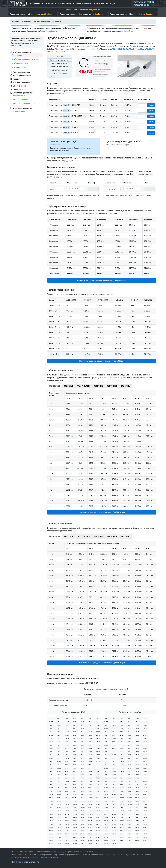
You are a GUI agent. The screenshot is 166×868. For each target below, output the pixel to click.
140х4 (122, 808)
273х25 (106, 834)
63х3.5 (129, 771)
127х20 (130, 804)
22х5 (114, 732)
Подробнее (128, 31)
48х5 (98, 758)
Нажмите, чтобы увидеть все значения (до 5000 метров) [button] (102, 280)
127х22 (137, 804)
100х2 (51, 794)
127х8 (90, 804)
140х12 (67, 811)
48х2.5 (67, 758)
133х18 (106, 808)
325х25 (114, 837)
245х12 (130, 827)
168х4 (114, 818)
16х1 (51, 725)
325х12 (75, 837)
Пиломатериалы (101, 4)
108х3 (51, 798)
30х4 (75, 742)
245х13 (137, 827)
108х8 (106, 798)
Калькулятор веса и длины (60, 60)
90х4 (98, 791)
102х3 (67, 794)
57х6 (114, 768)
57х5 (98, 768)
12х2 (59, 722)
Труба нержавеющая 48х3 (74, 712)
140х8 (145, 808)
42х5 (59, 755)
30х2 (145, 739)
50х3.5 (59, 762)
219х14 (82, 827)
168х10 (51, 821)
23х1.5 (129, 732)
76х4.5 (82, 781)
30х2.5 (51, 742)
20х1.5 (75, 729)
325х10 (67, 837)
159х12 (67, 818)
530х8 (82, 844)
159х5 (114, 814)
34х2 (98, 745)
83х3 (75, 785)
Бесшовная (17, 55)
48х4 (90, 758)
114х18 (98, 801)
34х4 (130, 745)
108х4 (67, 798)
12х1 (145, 719)
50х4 (67, 762)
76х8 (114, 781)
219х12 (67, 827)
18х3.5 (145, 725)
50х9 (90, 762)
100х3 (59, 794)
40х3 (90, 752)
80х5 (51, 785)
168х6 (130, 818)
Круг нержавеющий (21, 82)
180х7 (106, 821)
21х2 (130, 729)
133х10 (82, 808)
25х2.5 (67, 735)
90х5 (114, 791)
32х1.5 (98, 742)
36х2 (75, 748)
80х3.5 (137, 781)
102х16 (137, 794)
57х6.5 (122, 768)
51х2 (106, 762)
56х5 (137, 765)
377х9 (51, 841)
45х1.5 (82, 755)
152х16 (75, 814)
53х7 (67, 765)
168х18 (67, 821)
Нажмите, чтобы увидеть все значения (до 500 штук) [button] (102, 663)
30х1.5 (137, 739)
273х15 (75, 834)
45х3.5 (114, 755)
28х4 (106, 739)
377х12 (67, 841)
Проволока (18, 89)
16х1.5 (59, 725)
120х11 (106, 801)
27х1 (114, 735)
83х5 (90, 785)
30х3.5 (67, 742)
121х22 (67, 804)
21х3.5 (145, 729)
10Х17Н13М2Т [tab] (84, 386)
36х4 (90, 748)
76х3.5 (67, 781)
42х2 (130, 752)
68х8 (106, 775)
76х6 (98, 781)
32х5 (51, 745)
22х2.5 (82, 732)
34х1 (90, 745)
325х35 (122, 837)
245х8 (114, 827)
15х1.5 (129, 722)
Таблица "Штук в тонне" (60, 74)
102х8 (106, 794)
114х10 (90, 801)
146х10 (106, 811)
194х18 (75, 824)
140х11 (59, 811)
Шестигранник (19, 86)
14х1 (82, 722)
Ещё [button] (112, 4)
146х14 (114, 811)
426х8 (122, 841)
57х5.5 (106, 768)
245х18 (51, 831)
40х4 (106, 752)
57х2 (51, 768)
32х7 (75, 745)
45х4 (122, 755)
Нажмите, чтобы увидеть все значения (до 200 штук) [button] (102, 512)
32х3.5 (129, 742)
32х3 (122, 742)
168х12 (59, 821)
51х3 (114, 762)
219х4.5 (106, 824)
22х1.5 (67, 732)
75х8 (51, 781)
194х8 (137, 821)
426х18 (51, 844)
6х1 (51, 719)
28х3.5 (98, 739)
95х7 (130, 791)
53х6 (59, 765)
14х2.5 (106, 722)
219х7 (130, 824)
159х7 (130, 814)
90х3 (82, 791)
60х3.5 (59, 771)
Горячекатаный (19, 96)
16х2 (67, 725)
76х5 (90, 781)
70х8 (67, 778)
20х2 (82, 729)
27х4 (51, 739)
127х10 (98, 804)
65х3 (59, 775)
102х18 (145, 794)
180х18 (122, 821)
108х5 (82, 798)
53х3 (51, 765)
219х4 (98, 824)
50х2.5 (145, 758)
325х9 (59, 837)
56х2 (106, 765)
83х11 (137, 785)
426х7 (114, 841)
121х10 (130, 801)
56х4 (130, 765)
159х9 (145, 814)
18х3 (137, 725)
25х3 (75, 735)
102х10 (122, 794)
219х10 (51, 827)
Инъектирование (83, 4)
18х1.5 (114, 725)
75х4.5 (129, 778)
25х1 (145, 732)
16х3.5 (90, 725)
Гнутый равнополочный (22, 100)
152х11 (67, 814)
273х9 (130, 831)
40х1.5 (82, 752)
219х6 (122, 824)
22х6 (122, 732)
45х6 (137, 755)
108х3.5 (59, 798)
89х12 (67, 791)
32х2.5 (114, 742)
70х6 (51, 778)
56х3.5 (122, 765)
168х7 (137, 818)
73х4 (75, 778)
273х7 (114, 831)
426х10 (137, 841)
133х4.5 (51, 808)
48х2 (59, 758)
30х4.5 (82, 742)
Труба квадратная (20, 67)
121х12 (137, 801)
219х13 (75, 827)
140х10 (51, 811)
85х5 (59, 788)
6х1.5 (59, 719)
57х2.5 (59, 768)
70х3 (122, 775)
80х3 (130, 781)
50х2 (137, 758)
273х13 (59, 834)
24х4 (137, 732)
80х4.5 (145, 781)
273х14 (67, 834)
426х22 (67, 844)
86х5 (75, 788)
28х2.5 (82, 739)
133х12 (90, 808)
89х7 (137, 788)
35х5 (59, 748)
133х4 (145, 804)
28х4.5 (114, 739)
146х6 (90, 811)
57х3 (67, 768)
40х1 (75, 752)
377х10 (59, 841)
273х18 (82, 834)
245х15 (145, 827)
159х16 (75, 818)
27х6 (59, 739)
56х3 (114, 765)
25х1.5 (51, 735)
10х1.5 (114, 719)
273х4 (75, 831)
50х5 (75, 762)
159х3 (82, 814)
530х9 (90, 844)
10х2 (122, 719)
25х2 (59, 735)
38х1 (106, 748)
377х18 (82, 841)
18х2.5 (129, 725)
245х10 (122, 827)
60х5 (82, 771)
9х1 (90, 719)
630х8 (106, 844)
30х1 (130, 739)
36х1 (67, 748)
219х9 (145, 824)
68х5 (98, 775)
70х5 (145, 775)
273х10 (137, 831)
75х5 (137, 778)
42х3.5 (145, 752)
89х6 (130, 788)
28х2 (75, 739)
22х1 (59, 732)
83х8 (114, 785)
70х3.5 (129, 775)
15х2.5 (137, 722)
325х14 (82, 837)
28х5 (122, 739)
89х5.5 (122, 788)
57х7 (130, 768)
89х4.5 (106, 788)
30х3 (59, 742)
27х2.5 (129, 735)
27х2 (122, 735)
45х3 (106, 755)
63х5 (145, 771)
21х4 (51, 732)
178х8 (82, 821)
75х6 (145, 778)
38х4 (51, 752)
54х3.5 (90, 765)
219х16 (90, 827)
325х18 (98, 837)
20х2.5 (90, 729)
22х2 (75, 732)
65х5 (67, 775)
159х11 (59, 818)
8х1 (67, 719)
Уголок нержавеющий (23, 108)
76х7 (106, 781)
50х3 (51, 762)
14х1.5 (90, 722)
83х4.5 (82, 785)
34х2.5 (106, 745)
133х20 (114, 808)
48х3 (75, 758)
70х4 (137, 775)
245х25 (67, 831)
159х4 (98, 814)
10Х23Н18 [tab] (99, 386)
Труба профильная (20, 63)
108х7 (98, 798)
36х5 (98, 748)
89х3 (82, 788)
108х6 (90, 798)
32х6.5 (67, 745)
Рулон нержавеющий (22, 75)
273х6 (98, 831)
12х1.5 (51, 722)
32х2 (106, 742)
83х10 (130, 785)
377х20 (90, 841)
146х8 (98, 811)
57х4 (82, 768)
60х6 (90, 771)
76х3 (59, 781)
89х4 (98, 788)
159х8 (137, 814)
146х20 (130, 811)
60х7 (98, 771)
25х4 (90, 735)
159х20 (90, 818)
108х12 (130, 798)
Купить (151, 105)
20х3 (98, 729)
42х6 (67, 755)
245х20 (59, 831)
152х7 (145, 811)
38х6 (67, 752)
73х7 (82, 778)
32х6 (59, 745)
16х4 (98, 725)
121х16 (145, 801)
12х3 (75, 722)
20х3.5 (106, 729)
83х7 (106, 785)
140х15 (75, 811)
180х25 (130, 821)
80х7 (67, 785)
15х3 (145, 722)
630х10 (114, 844)
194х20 (82, 824)
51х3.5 (122, 762)
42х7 (75, 755)
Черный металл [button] (65, 4)
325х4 (122, 834)
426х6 (106, 841)
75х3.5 (114, 778)
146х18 (122, 811)
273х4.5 (82, 831)
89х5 (114, 788)
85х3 (145, 785)
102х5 (90, 794)
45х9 (145, 755)
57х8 (137, 768)
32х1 (90, 742)
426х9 (130, 841)
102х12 (130, 794)
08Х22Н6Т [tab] (69, 386)
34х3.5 (122, 745)
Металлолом (51, 4)
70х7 (59, 778)
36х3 (82, 748)
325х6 (137, 834)
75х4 (122, 778)
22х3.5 (98, 732)
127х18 (122, 804)
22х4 (106, 732)
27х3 (137, 735)
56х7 (145, 765)
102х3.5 (75, 794)
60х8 (106, 771)
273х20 (90, 834)
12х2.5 (67, 722)
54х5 (98, 765)
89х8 (145, 788)
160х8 (106, 818)
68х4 (90, 775)
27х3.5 (145, 735)
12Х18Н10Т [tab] (112, 386)
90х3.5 (90, 791)
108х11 (122, 798)
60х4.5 (75, 771)
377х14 (75, 841)
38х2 (122, 748)
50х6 (82, 762)
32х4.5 (145, 742)
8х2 (82, 719)
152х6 (137, 811)
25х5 (106, 735)
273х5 (90, 831)
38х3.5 (145, 748)
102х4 (82, 794)
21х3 (137, 729)
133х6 (67, 808)
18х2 (122, 725)
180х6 (98, 821)
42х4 (51, 755)
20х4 (114, 729)
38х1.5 (114, 748)
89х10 (59, 791)
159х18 (82, 818)
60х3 (51, 771)
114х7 (75, 801)
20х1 (67, 729)
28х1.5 (67, 739)
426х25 (75, 844)
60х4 (67, 771)
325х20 (106, 837)
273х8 (122, 831)
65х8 (82, 775)
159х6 (122, 814)
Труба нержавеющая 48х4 (130, 712)
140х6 (130, 808)
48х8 (122, 758)
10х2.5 (129, 719)
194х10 (145, 821)
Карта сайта (53, 857)
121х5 (114, 801)
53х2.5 (145, 762)
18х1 (106, 725)
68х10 (114, 775)
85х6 (67, 788)
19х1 (59, 729)
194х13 (59, 824)
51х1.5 (98, 762)
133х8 (75, 808)
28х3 (90, 739)
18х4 (51, 729)
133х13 (98, 808)
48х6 (106, 758)
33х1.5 (82, 745)
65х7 (75, 775)
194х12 (51, 824)
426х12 (145, 841)
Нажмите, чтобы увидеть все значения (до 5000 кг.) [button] (102, 361)
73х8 (90, 778)
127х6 (82, 804)
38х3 (137, 748)
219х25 (106, 827)
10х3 (137, 719)
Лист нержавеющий (22, 72)
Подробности (51, 31)
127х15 (114, 804)
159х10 (51, 818)
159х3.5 (90, 814)
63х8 (51, 775)
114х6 (67, 801)
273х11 (145, 831)
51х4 (130, 762)
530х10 (98, 844)
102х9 (114, 794)
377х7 (137, 837)
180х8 (114, 821)
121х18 (51, 804)
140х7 (137, 808)
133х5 (59, 808)
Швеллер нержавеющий (23, 93)
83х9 (122, 785)
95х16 (145, 791)
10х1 (106, 719)
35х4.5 (51, 748)
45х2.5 (98, 755)
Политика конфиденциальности (25, 862)
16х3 (82, 725)
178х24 (90, 821)
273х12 (51, 834)
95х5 (122, 791)
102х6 (98, 794)
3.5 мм (133, 46)
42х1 (114, 752)
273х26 (114, 834)
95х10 (137, 791)
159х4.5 (106, 814)
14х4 (122, 722)
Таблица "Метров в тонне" (60, 67)
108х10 (114, 798)
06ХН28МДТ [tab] (55, 386)
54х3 (82, 765)
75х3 (106, 778)
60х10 (114, 771)
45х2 (90, 755)
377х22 (98, 841)
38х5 (59, 752)
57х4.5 (90, 768)
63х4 (137, 771)
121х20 (59, 804)
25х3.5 (82, 735)
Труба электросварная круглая (25, 59)
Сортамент (60, 57)
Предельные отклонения (60, 77)
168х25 (75, 821)
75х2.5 (98, 778)
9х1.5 (98, 719)
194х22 (90, 824)
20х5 (122, 729)
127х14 (106, 804)
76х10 (122, 781)
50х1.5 (129, 758)
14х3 (114, 722)
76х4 (75, 781)
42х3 (137, 752)
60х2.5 (145, 768)
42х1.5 (122, 752)
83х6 (98, 785)
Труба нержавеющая (22, 52)
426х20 (59, 844)
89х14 (75, 791)
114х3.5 (145, 798)
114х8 (82, 801)
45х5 (130, 755)
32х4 (137, 742)
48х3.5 (82, 758)
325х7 (145, 834)
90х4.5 (106, 791)
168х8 (145, 818)
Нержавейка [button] (36, 4)
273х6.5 (106, 831)
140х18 (82, 811)
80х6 (59, 785)
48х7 (114, 758)
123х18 (75, 804)
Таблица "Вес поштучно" (60, 70)
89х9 (51, 791)
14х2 (98, 722)
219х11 (59, 827)
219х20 (98, 827)
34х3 (114, 745)
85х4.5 (51, 788)
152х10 (59, 814)
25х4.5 (98, 735)
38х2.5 (129, 748)
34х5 (137, 745)
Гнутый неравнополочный (23, 104)
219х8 (137, 824)
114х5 (59, 801)
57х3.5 (75, 768)
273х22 (98, 834)
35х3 (145, 745)
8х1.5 (75, 719)
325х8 (51, 837)
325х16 (90, 837)
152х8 (51, 814)
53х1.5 (137, 762)
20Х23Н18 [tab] (126, 386)
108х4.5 (75, 798)
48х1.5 (51, 758)
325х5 (130, 834)
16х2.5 (75, 725)
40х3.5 (98, 752)
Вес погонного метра (60, 63)
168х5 (122, 818)
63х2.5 (122, 771)
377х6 (130, 837)
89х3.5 (90, 788)
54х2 (75, 765)
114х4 (51, 801)
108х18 (137, 798)
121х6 (122, 801)
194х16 (67, 824)
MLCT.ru (15, 852)
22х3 (90, 732)
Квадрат (17, 79)
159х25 (98, 818)
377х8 (145, 837)
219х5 (114, 824)
